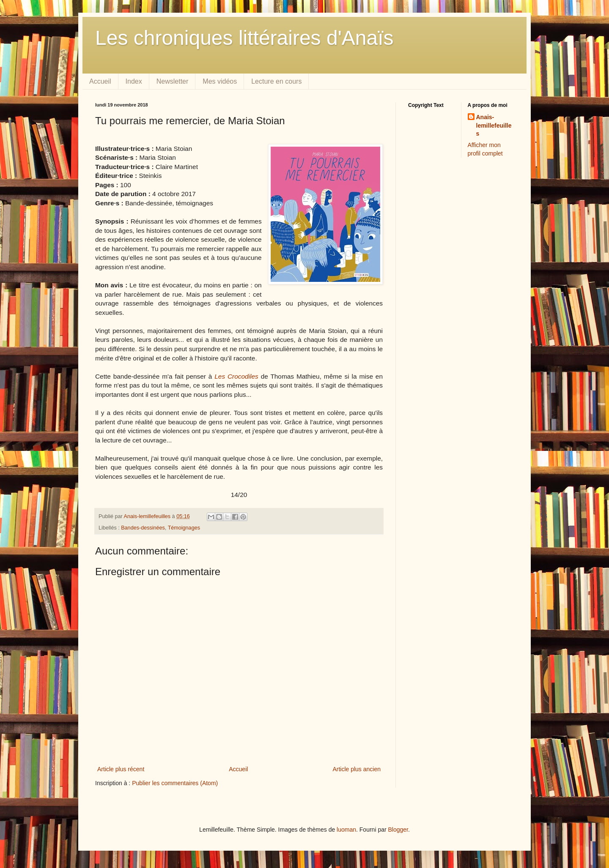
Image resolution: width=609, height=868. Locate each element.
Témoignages (184, 528)
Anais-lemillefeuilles (494, 125)
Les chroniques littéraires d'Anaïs (244, 38)
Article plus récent (121, 769)
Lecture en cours (276, 81)
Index (134, 81)
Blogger (398, 830)
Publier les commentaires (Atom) (175, 783)
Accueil (100, 81)
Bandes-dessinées (143, 528)
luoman (346, 830)
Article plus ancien (357, 769)
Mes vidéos (220, 81)
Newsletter (173, 81)
